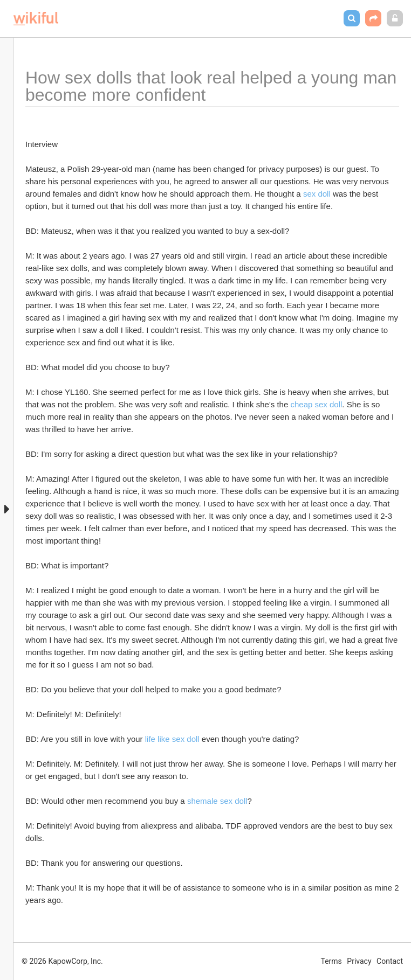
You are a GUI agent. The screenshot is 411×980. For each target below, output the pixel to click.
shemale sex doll (217, 801)
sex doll (317, 194)
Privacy (359, 961)
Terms (331, 961)
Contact (390, 961)
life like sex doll (172, 739)
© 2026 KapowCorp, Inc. (62, 961)
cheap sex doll (316, 404)
